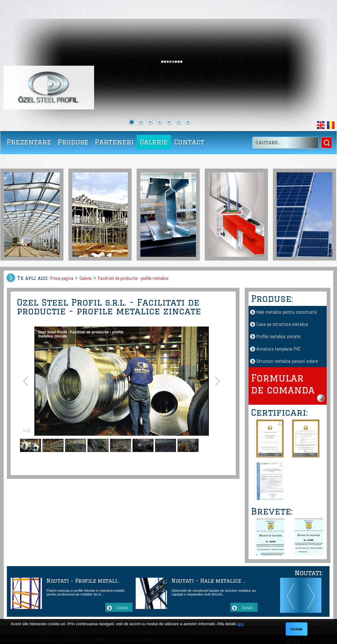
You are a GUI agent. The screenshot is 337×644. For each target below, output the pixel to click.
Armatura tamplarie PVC (279, 349)
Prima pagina (62, 278)
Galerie (154, 142)
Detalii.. (123, 608)
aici (240, 624)
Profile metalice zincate (278, 336)
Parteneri (114, 142)
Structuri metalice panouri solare (287, 361)
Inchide (297, 629)
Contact (189, 142)
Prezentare (29, 142)
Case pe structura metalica (282, 324)
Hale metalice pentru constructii (287, 312)
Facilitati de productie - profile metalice (133, 278)
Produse (73, 142)
